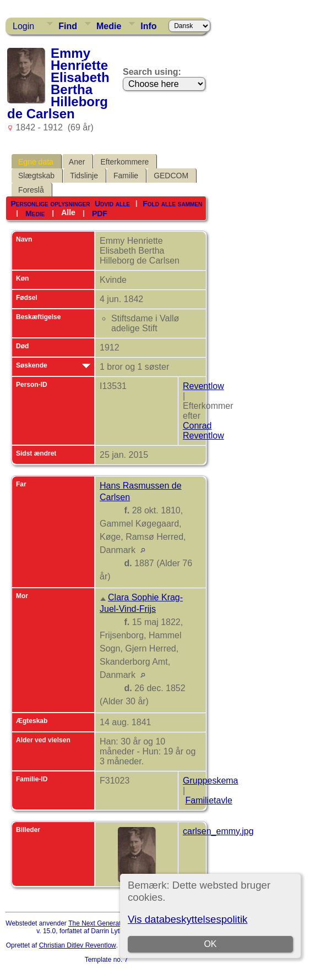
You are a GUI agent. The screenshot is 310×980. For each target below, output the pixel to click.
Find (68, 26)
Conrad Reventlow (203, 431)
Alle (68, 212)
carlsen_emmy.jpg (218, 831)
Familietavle (208, 800)
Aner (77, 162)
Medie (109, 26)
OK (211, 944)
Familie (126, 176)
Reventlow (203, 386)
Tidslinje (84, 176)
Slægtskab (36, 176)
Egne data (36, 162)
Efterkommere (124, 162)
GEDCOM (171, 176)
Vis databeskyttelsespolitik (187, 919)
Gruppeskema (211, 781)
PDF (100, 213)
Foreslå (31, 190)
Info (148, 26)
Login (23, 26)
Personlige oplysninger (50, 204)
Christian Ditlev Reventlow (78, 945)
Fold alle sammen (172, 204)
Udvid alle (112, 204)
